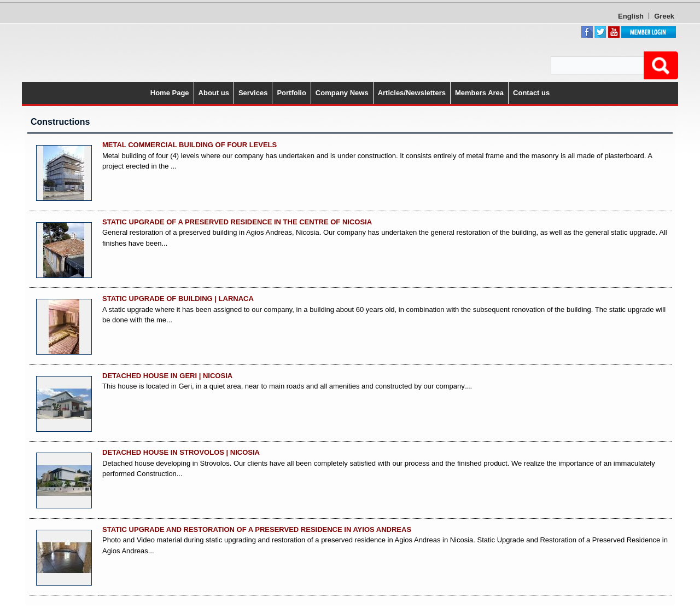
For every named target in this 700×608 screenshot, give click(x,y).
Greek (664, 16)
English (631, 16)
